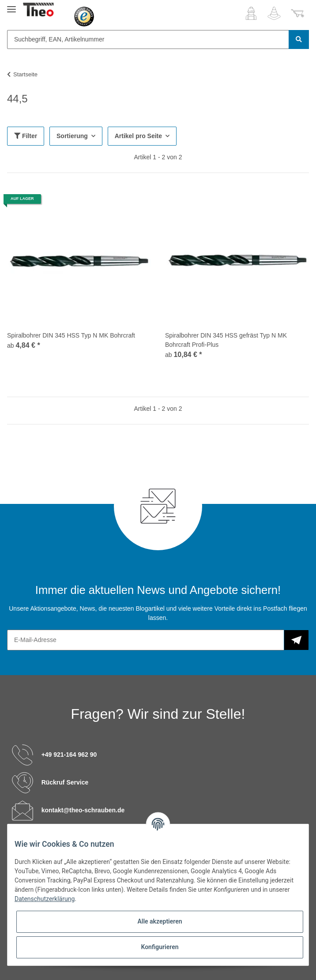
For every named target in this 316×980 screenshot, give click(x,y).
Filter (26, 136)
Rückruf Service (65, 782)
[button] (251, 13)
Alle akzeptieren (160, 921)
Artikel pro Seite (138, 136)
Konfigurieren (160, 947)
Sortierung (72, 136)
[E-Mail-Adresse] (146, 640)
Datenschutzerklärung (45, 899)
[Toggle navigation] (11, 6)
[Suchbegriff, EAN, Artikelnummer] (148, 39)
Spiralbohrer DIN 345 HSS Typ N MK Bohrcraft (71, 335)
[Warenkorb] (297, 13)
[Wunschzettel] (274, 13)
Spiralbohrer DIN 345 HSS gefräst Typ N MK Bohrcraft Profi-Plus (226, 340)
